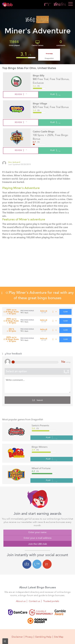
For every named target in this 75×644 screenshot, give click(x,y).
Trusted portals (51, 601)
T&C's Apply (24, 313)
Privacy (29, 637)
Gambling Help (43, 637)
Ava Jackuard (14, 162)
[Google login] (47, 564)
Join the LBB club (38, 544)
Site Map (59, 637)
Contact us (34, 601)
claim (65, 312)
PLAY (52, 438)
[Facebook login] (27, 564)
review (21, 94)
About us (21, 601)
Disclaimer (17, 637)
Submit (37, 400)
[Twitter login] (37, 564)
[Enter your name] (37, 532)
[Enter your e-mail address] (37, 538)
